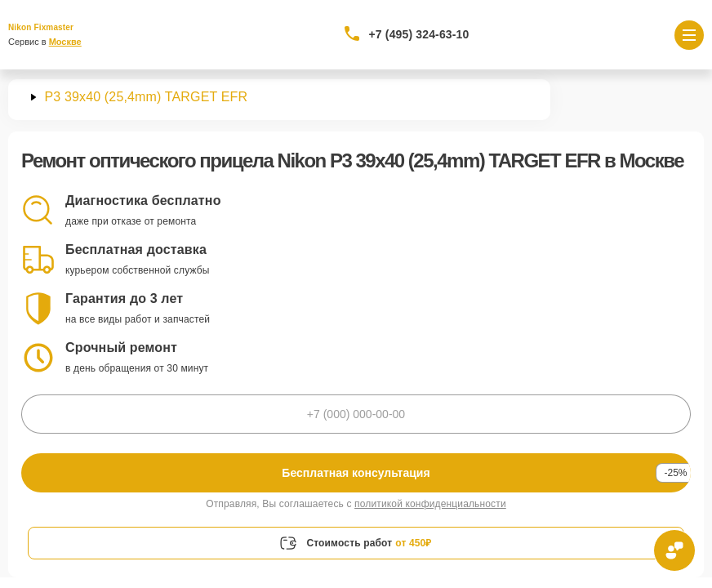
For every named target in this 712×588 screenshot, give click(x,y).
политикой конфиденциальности (430, 504)
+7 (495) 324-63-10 (419, 34)
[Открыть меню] (689, 35)
